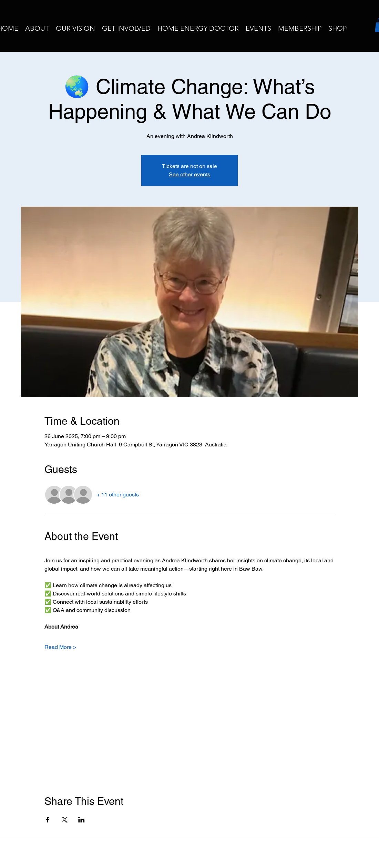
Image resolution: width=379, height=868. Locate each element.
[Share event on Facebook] (48, 820)
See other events (189, 174)
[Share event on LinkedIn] (81, 820)
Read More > (60, 647)
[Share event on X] (65, 820)
